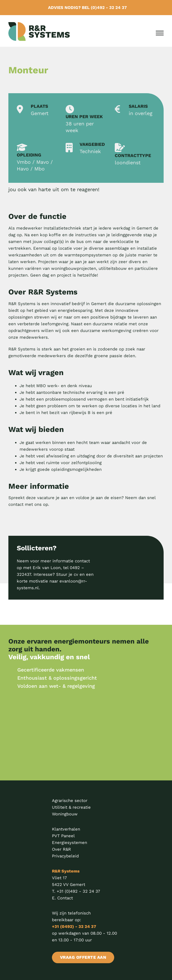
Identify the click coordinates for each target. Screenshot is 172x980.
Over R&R (61, 849)
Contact (65, 898)
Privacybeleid (65, 856)
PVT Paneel (63, 836)
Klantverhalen (66, 829)
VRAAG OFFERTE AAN (84, 957)
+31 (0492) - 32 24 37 (74, 927)
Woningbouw (65, 814)
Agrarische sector (70, 801)
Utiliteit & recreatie (71, 807)
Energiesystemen (70, 843)
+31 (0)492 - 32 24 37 (78, 891)
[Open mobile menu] (160, 33)
